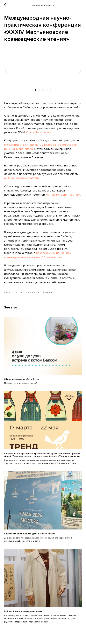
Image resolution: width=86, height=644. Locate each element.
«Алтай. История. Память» (63, 195)
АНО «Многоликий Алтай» (22, 178)
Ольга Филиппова (39, 132)
